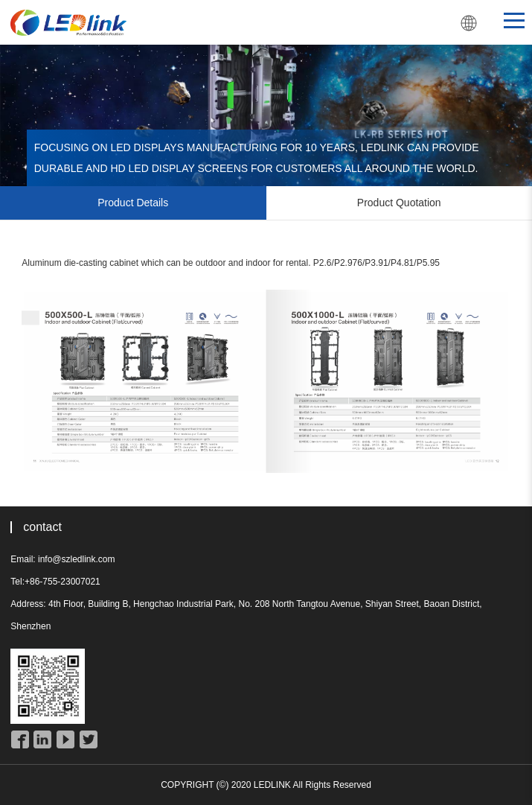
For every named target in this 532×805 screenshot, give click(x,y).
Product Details (133, 203)
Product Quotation (399, 203)
